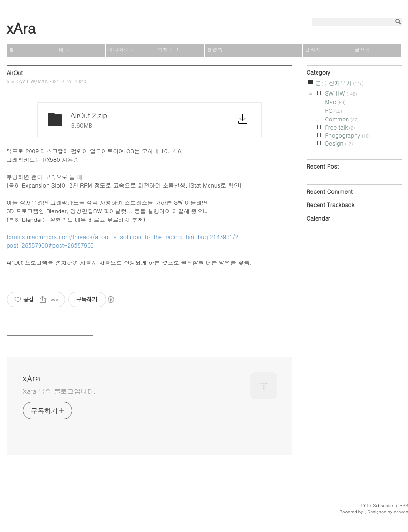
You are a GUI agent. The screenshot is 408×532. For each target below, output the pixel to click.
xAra (21, 28)
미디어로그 (121, 49)
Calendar (318, 218)
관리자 (313, 49)
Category (318, 72)
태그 (64, 49)
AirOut (15, 73)
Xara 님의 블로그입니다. (60, 391)
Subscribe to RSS (390, 506)
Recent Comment (330, 191)
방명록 (215, 49)
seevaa (401, 512)
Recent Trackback (331, 205)
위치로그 (168, 49)
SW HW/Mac (32, 81)
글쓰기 (363, 49)
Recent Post (323, 166)
